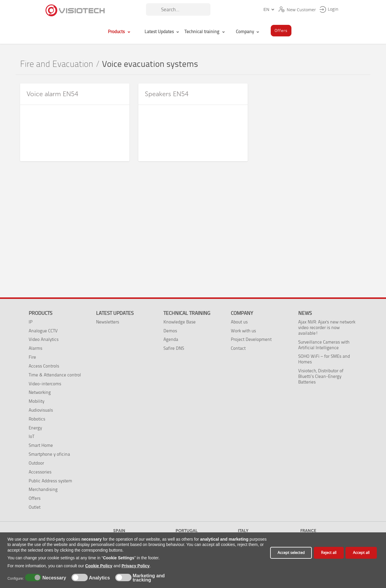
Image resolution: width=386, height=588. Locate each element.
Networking (40, 392)
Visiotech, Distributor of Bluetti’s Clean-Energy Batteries (321, 376)
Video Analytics (44, 339)
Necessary (53, 578)
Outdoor (36, 463)
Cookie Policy (99, 566)
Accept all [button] (361, 553)
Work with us (243, 331)
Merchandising (43, 489)
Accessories (40, 472)
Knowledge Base (180, 322)
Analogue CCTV (43, 331)
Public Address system (50, 481)
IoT (31, 436)
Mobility (37, 401)
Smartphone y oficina (49, 454)
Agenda (171, 339)
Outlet (35, 507)
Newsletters (108, 322)
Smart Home (41, 445)
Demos (170, 331)
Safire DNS (174, 348)
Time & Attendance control (55, 375)
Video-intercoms (45, 384)
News (305, 313)
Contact (238, 348)
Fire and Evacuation (57, 64)
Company (242, 313)
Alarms (35, 348)
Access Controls (44, 366)
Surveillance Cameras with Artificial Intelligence (324, 345)
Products (40, 313)
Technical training (187, 313)
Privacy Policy (136, 566)
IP (31, 322)
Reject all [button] (329, 553)
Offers (35, 498)
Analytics (99, 578)
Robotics (37, 419)
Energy (35, 428)
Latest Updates (115, 313)
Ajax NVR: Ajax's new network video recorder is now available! (327, 327)
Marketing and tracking (149, 578)
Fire (32, 357)
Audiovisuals (41, 410)
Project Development (251, 339)
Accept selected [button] (291, 553)
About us (239, 322)
